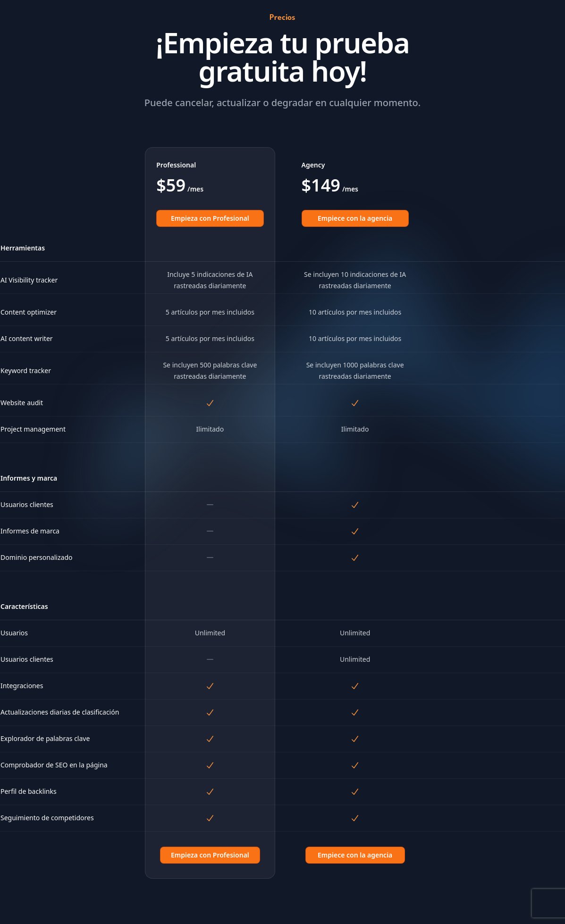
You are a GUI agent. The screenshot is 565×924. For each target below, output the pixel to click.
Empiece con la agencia (355, 218)
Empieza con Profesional (210, 218)
